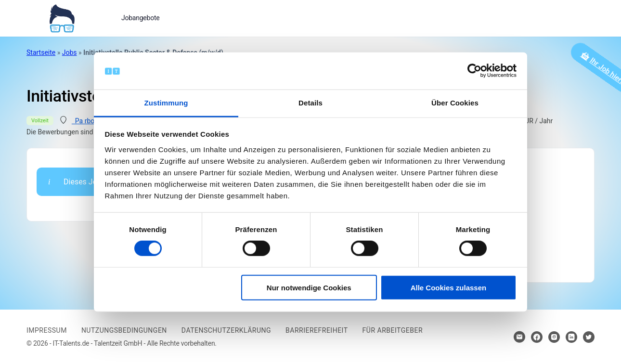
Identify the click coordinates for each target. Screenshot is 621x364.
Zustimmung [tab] (166, 103)
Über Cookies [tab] (455, 103)
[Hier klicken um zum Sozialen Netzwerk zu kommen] (537, 337)
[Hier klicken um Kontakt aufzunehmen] (519, 337)
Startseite (41, 52)
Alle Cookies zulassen (449, 287)
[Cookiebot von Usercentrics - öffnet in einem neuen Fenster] (474, 71)
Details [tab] (310, 103)
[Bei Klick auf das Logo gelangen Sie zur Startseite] (62, 17)
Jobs (70, 52)
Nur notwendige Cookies (309, 287)
